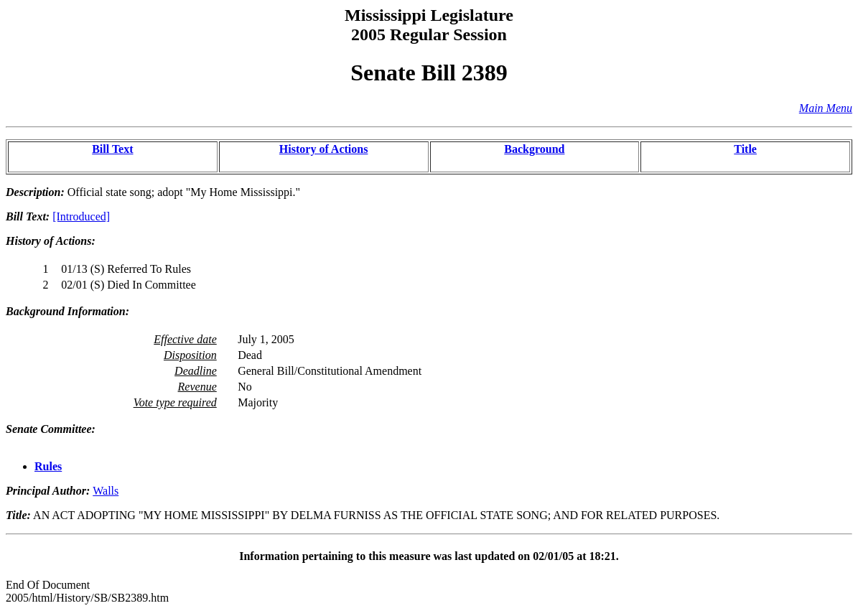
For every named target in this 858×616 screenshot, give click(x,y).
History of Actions (324, 149)
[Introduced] (81, 216)
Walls (106, 491)
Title (745, 149)
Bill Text (112, 149)
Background (534, 149)
